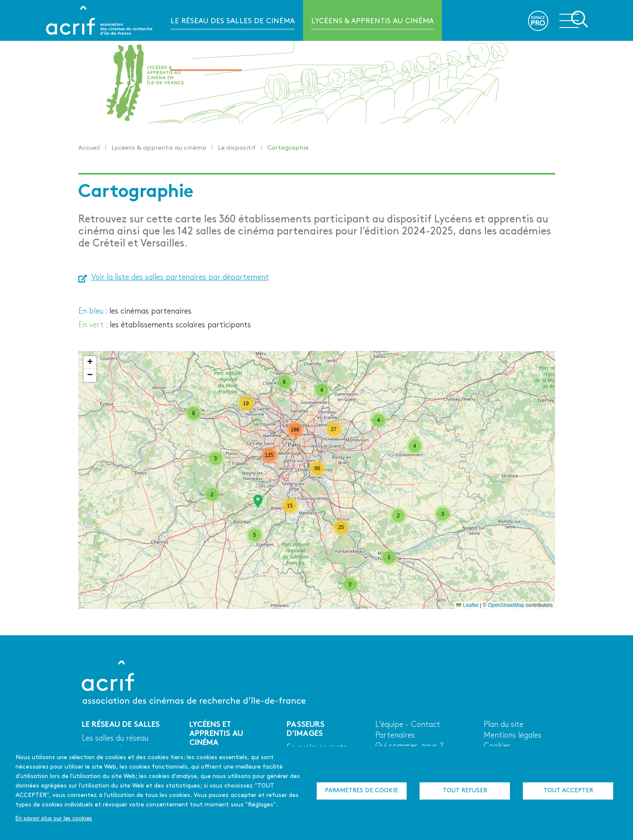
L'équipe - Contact (408, 725)
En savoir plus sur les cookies (54, 819)
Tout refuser (465, 791)
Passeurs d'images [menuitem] (206, 62)
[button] (258, 501)
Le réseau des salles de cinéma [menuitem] (233, 21)
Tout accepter (568, 791)
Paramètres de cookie (361, 791)
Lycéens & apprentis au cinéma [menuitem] (372, 21)
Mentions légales (513, 736)
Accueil (89, 148)
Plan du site (503, 725)
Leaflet (467, 605)
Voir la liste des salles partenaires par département (180, 278)
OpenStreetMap (506, 605)
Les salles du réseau (115, 739)
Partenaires (395, 736)
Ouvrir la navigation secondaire (574, 20)
